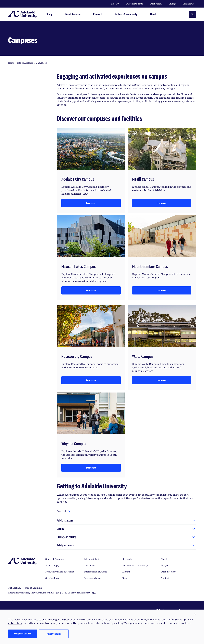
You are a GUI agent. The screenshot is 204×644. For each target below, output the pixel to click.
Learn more (91, 203)
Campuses (89, 565)
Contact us (188, 4)
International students (95, 572)
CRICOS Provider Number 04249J (79, 593)
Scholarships (52, 578)
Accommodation (92, 578)
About (164, 559)
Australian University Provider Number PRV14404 (34, 593)
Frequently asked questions (60, 572)
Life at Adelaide (92, 559)
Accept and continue (23, 634)
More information (54, 634)
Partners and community (135, 565)
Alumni (126, 572)
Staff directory (168, 572)
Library (115, 4)
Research (127, 559)
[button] (195, 614)
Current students (134, 4)
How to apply (53, 565)
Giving (172, 4)
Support (165, 565)
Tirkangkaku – (25, 588)
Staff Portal (156, 4)
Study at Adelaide (54, 559)
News (125, 578)
